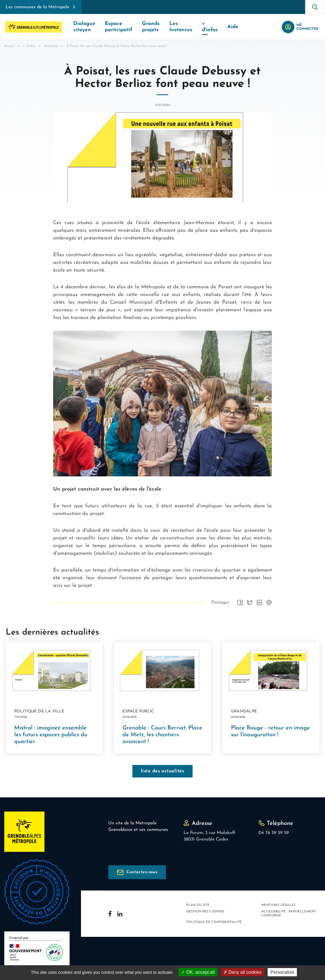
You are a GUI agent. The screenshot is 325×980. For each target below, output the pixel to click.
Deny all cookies (243, 972)
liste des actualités (163, 771)
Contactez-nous (142, 872)
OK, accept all (198, 972)
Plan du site (198, 905)
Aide (233, 27)
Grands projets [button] (151, 27)
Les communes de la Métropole (37, 7)
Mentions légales (279, 905)
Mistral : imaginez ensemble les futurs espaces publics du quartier (51, 735)
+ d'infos (29, 46)
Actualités (51, 46)
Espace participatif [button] (119, 27)
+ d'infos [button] (210, 27)
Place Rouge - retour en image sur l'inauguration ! (270, 731)
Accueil (9, 46)
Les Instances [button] (181, 27)
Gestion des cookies (205, 912)
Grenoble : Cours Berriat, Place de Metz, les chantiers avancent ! (162, 735)
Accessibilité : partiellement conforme (289, 914)
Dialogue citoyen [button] (84, 27)
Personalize (282, 972)
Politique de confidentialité (214, 922)
